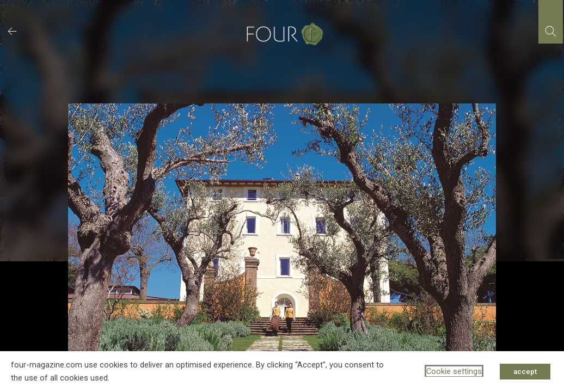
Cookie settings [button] (454, 371)
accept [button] (525, 372)
